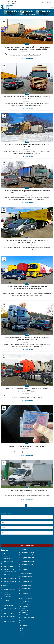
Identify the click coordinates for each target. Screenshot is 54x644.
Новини (21, 633)
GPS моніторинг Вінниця (8, 569)
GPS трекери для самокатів (26, 567)
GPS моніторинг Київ (7, 559)
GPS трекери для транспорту (27, 552)
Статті (27, 44)
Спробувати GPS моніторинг (27, 628)
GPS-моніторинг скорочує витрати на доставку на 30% (27, 490)
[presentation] (12, 539)
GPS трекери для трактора (26, 564)
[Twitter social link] (45, 2)
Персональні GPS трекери (26, 574)
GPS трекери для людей (25, 576)
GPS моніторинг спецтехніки (9, 608)
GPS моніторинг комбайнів (8, 603)
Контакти (22, 636)
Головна (21, 15)
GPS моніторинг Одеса (7, 564)
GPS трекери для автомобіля (27, 555)
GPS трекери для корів (25, 588)
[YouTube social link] (50, 2)
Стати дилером (23, 625)
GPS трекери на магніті (25, 601)
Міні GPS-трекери (24, 596)
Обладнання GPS (23, 615)
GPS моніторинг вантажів (8, 611)
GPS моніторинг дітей (7, 619)
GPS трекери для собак (25, 591)
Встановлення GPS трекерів (27, 618)
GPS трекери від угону (25, 593)
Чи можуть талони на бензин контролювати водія (27, 446)
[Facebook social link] (42, 2)
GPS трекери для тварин (26, 586)
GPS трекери (22, 550)
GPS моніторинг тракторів (8, 606)
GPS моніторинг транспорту (8, 579)
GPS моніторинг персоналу (8, 621)
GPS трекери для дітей (25, 579)
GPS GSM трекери (24, 604)
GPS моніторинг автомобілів (9, 581)
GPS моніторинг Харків (7, 561)
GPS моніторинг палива (7, 614)
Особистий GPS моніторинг (8, 616)
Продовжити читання (27, 59)
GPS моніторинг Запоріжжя (8, 572)
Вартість (21, 620)
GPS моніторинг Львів (7, 567)
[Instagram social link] (48, 2)
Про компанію (5, 556)
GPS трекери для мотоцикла (27, 562)
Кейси (21, 623)
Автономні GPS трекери (25, 599)
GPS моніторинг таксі (7, 592)
